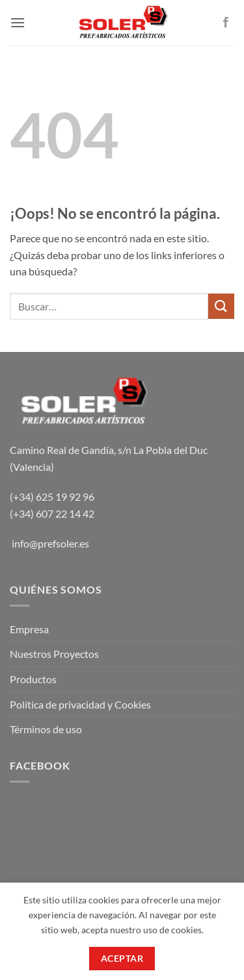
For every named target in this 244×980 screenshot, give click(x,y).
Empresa (29, 629)
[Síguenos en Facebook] (226, 23)
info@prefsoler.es (50, 543)
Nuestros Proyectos (54, 654)
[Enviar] (221, 306)
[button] (18, 22)
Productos (33, 679)
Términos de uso (46, 729)
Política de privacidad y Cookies (80, 704)
